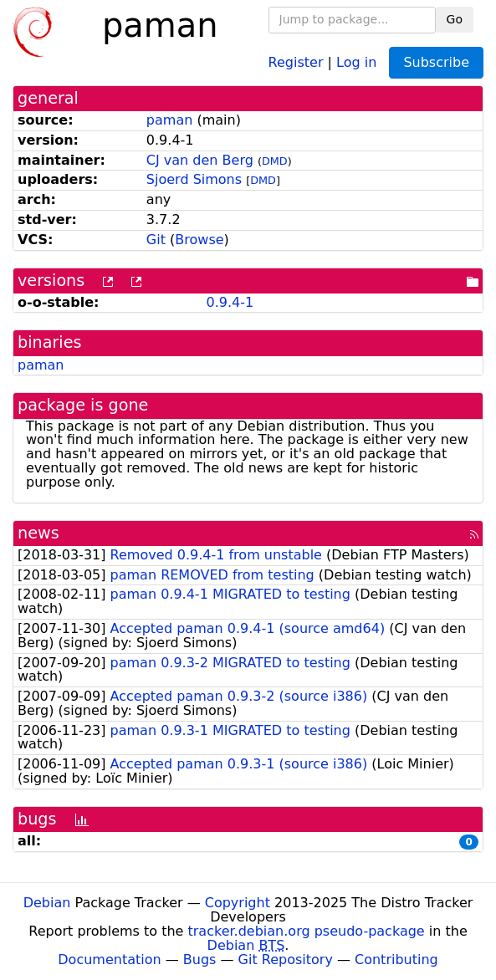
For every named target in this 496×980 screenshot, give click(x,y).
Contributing (396, 960)
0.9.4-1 (230, 302)
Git (156, 240)
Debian (47, 903)
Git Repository (286, 960)
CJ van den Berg (200, 160)
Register (296, 61)
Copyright (238, 903)
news (38, 533)
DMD (275, 161)
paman (170, 120)
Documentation (109, 960)
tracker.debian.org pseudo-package (307, 931)
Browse (199, 240)
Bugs (200, 960)
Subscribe (436, 62)
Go (455, 19)
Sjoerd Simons (194, 179)
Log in (356, 61)
